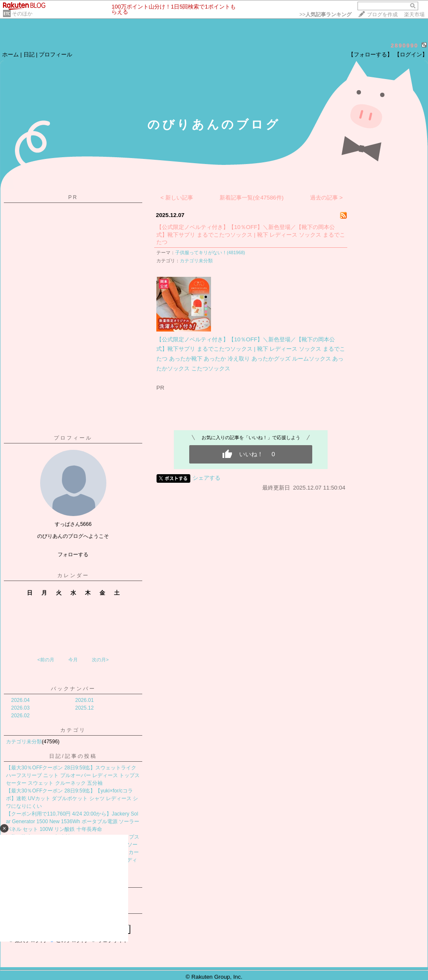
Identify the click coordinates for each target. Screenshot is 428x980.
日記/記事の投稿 (73, 756)
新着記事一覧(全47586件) (252, 198)
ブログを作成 (382, 15)
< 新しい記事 (177, 198)
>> (325, 15)
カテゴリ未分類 (24, 742)
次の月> (100, 660)
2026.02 (20, 716)
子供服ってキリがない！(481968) (210, 252)
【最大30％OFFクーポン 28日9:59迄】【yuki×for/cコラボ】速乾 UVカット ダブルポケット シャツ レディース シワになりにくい (72, 798)
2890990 (405, 45)
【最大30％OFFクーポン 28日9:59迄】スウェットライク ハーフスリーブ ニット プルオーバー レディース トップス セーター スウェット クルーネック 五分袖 (73, 775)
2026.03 (20, 708)
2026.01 (84, 700)
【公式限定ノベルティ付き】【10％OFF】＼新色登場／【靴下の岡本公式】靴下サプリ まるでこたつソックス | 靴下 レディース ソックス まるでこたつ (251, 235)
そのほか (22, 14)
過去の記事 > (327, 198)
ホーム (10, 54)
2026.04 (20, 700)
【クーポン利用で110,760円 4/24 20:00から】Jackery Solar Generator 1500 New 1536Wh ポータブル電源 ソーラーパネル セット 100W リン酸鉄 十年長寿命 (73, 822)
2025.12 (84, 708)
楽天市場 (414, 15)
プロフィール (56, 54)
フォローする (73, 555)
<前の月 (45, 660)
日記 (29, 54)
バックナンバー (73, 689)
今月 (73, 660)
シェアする (207, 478)
